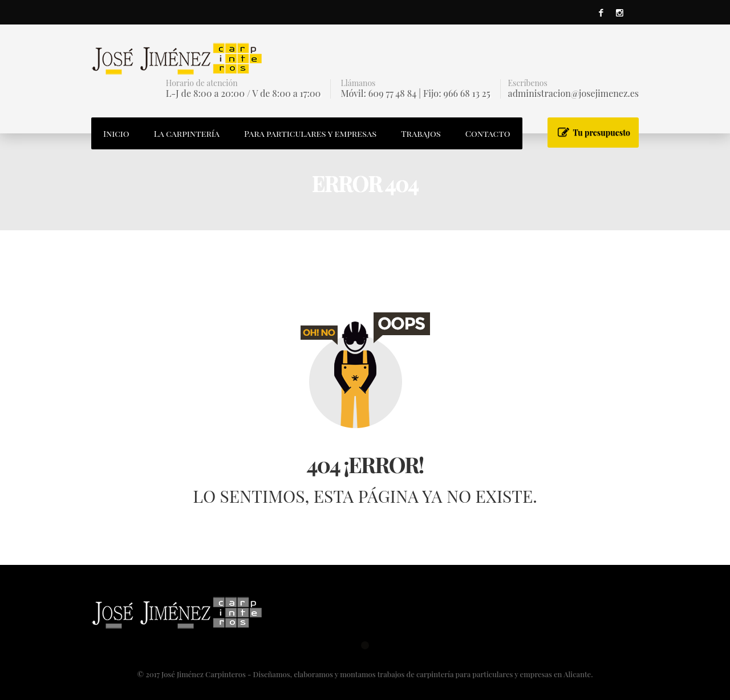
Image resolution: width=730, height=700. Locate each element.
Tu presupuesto (602, 133)
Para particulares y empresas (310, 133)
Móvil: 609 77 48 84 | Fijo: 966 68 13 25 (415, 93)
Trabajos (421, 133)
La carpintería (187, 133)
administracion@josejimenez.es (573, 93)
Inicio (116, 133)
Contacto (488, 133)
